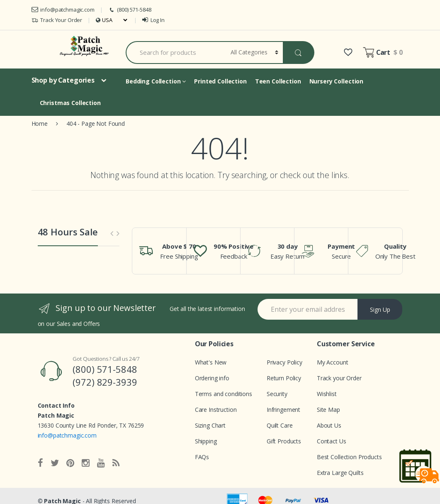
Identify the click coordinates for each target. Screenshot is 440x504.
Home (40, 124)
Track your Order (339, 378)
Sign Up (380, 309)
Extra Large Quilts (340, 473)
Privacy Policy (284, 362)
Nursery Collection (336, 81)
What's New (211, 362)
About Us (329, 425)
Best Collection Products (349, 457)
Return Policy (284, 378)
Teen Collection (278, 81)
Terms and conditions (224, 394)
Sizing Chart (210, 425)
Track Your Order (57, 20)
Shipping (206, 441)
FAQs (202, 457)
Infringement (283, 410)
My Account (333, 362)
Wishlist (327, 394)
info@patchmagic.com (63, 10)
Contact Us (332, 441)
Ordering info (212, 378)
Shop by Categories (63, 80)
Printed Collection (220, 81)
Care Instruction (216, 410)
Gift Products (284, 441)
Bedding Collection (156, 81)
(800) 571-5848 (130, 10)
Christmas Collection (70, 103)
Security (277, 394)
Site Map (328, 410)
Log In (153, 20)
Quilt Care (280, 425)
